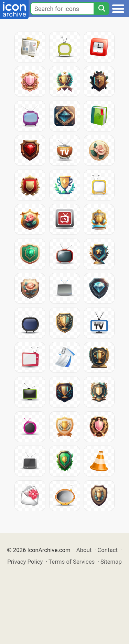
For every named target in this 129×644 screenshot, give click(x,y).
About (84, 550)
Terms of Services (72, 562)
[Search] (101, 9)
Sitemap (111, 562)
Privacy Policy (25, 562)
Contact (107, 550)
